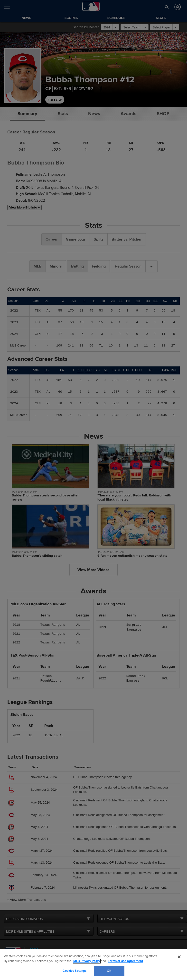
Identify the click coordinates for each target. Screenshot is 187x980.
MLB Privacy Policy (87, 961)
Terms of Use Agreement (125, 961)
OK (109, 971)
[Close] (179, 957)
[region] (93, 965)
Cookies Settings (75, 971)
